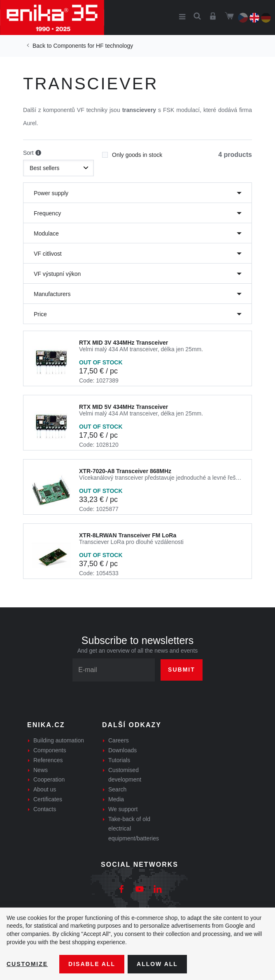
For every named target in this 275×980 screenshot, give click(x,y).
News (41, 770)
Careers (119, 740)
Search (117, 789)
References (48, 760)
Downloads (122, 750)
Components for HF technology (93, 46)
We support (123, 809)
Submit (182, 670)
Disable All (92, 964)
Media (116, 799)
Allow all (157, 964)
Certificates (48, 799)
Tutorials (119, 760)
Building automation (59, 740)
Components (50, 750)
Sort (32, 153)
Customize (27, 964)
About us (45, 789)
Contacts (45, 809)
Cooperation (49, 779)
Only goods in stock (132, 152)
